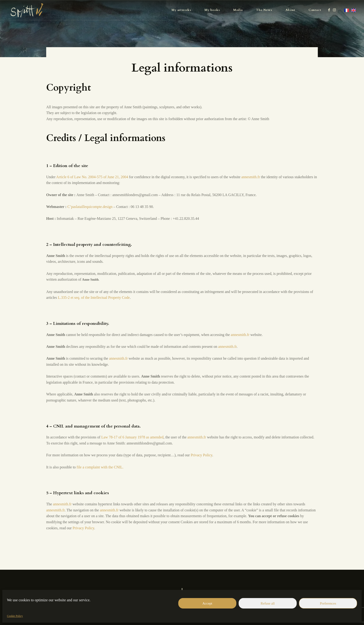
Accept (207, 603)
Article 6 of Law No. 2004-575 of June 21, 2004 (92, 177)
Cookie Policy (15, 616)
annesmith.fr (251, 177)
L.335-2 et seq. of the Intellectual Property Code (94, 298)
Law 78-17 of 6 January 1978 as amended (132, 437)
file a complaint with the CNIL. (100, 467)
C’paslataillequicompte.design (90, 207)
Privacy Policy (201, 455)
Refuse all (268, 603)
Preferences (328, 603)
